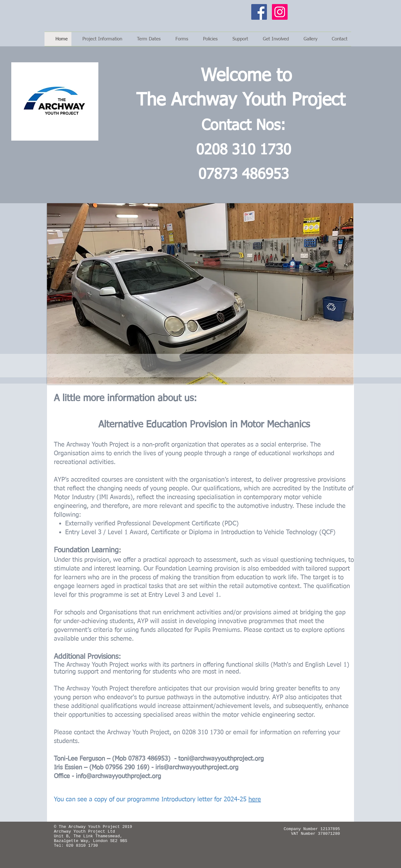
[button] (178, 39)
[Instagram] (280, 12)
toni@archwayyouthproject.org (221, 759)
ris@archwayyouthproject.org (198, 767)
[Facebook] (259, 12)
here (255, 799)
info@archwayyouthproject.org (118, 776)
